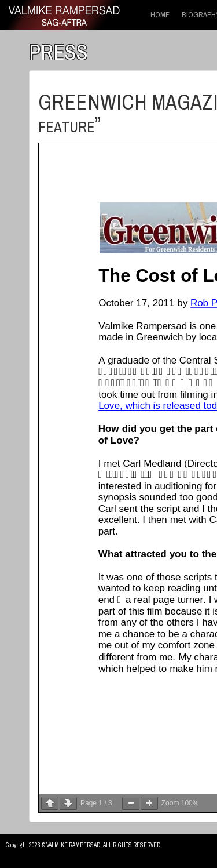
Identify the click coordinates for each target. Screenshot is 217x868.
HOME (160, 15)
